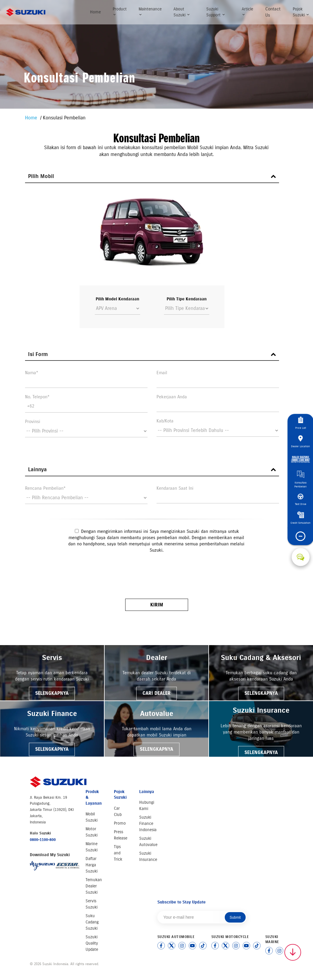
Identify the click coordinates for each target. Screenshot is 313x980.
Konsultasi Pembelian (301, 480)
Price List (300, 423)
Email (162, 373)
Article (247, 11)
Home (95, 12)
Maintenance (150, 11)
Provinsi (33, 422)
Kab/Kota (165, 421)
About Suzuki (182, 12)
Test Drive (300, 500)
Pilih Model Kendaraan (117, 299)
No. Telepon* (37, 397)
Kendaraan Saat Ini (175, 488)
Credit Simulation (301, 518)
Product (120, 11)
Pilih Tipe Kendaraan (187, 299)
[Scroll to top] (293, 952)
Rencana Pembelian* (45, 488)
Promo (120, 823)
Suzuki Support (216, 12)
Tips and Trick (118, 853)
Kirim (157, 605)
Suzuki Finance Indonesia (148, 824)
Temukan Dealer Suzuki (94, 886)
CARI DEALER (156, 693)
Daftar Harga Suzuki (92, 865)
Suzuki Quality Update (92, 943)
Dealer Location (301, 441)
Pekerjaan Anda (172, 397)
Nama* (32, 373)
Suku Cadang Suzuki (92, 922)
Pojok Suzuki (301, 12)
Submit (235, 917)
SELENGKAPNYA (52, 693)
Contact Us (273, 12)
